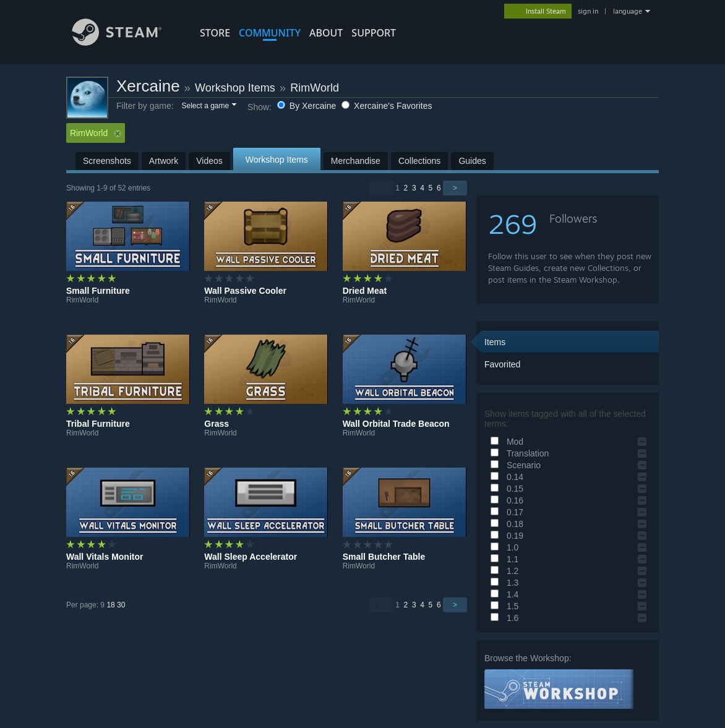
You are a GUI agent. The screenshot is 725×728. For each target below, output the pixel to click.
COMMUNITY (270, 33)
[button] (208, 106)
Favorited (502, 364)
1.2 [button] (503, 571)
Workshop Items (235, 88)
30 (121, 605)
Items (495, 342)
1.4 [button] (503, 594)
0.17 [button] (505, 512)
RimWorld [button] (96, 133)
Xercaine (148, 86)
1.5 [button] (503, 606)
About (326, 33)
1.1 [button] (503, 559)
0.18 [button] (505, 524)
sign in (588, 11)
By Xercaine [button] (308, 106)
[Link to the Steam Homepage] (126, 42)
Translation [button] (518, 453)
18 (110, 605)
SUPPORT (374, 33)
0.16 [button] (505, 500)
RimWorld (315, 88)
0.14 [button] (505, 477)
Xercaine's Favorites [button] (387, 106)
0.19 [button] (505, 536)
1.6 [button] (503, 618)
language (628, 11)
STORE (215, 33)
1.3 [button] (503, 583)
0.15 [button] (505, 489)
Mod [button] (505, 442)
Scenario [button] (514, 465)
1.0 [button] (503, 547)
